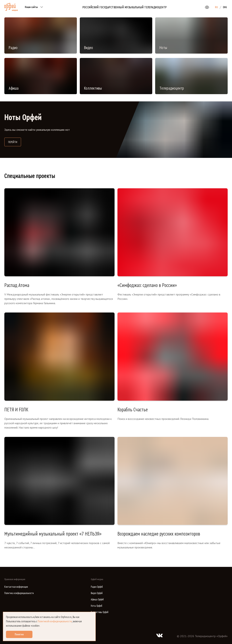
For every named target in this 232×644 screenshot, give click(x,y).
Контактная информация (16, 587)
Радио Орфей (97, 587)
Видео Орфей (97, 593)
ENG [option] (225, 7)
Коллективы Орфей (100, 612)
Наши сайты (35, 7)
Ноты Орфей (97, 606)
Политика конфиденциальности (19, 593)
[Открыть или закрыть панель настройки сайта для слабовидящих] (207, 7)
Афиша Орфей (97, 600)
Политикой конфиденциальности (55, 621)
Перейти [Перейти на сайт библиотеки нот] (15, 142)
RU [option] (216, 7)
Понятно (19, 634)
